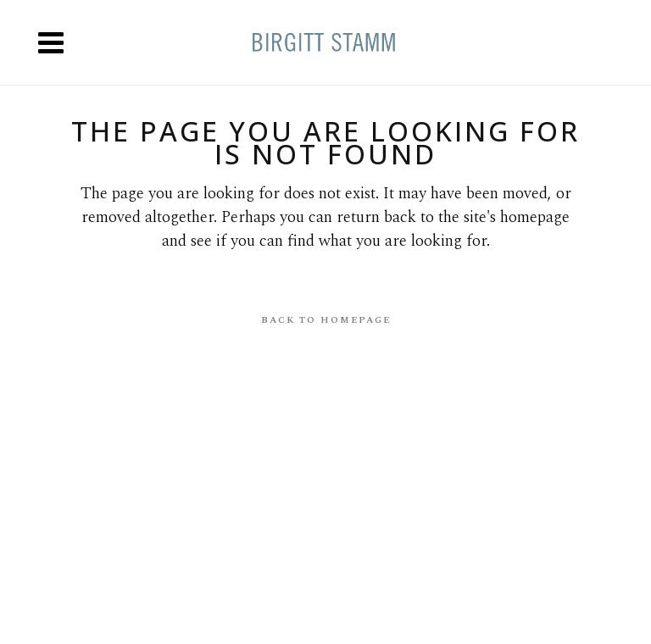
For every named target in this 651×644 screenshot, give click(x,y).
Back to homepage (326, 320)
